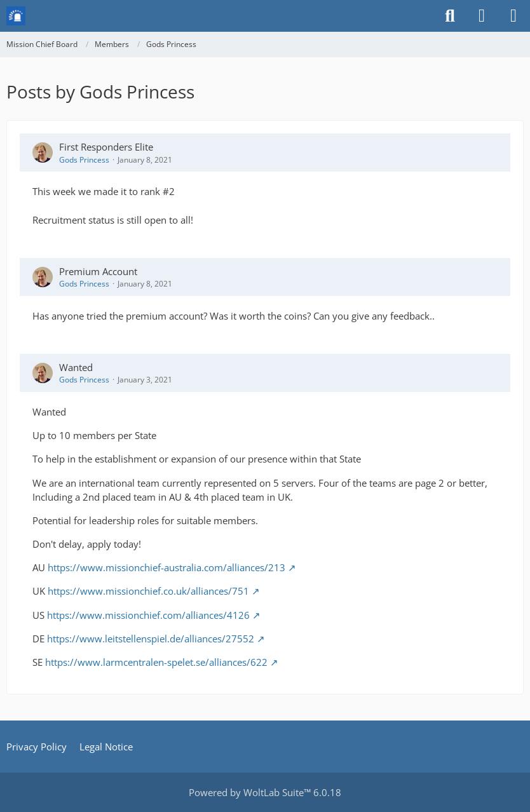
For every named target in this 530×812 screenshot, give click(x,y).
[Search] (450, 16)
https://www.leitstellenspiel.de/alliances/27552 (151, 639)
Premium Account (98, 271)
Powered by (265, 792)
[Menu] (513, 16)
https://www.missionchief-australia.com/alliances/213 (166, 567)
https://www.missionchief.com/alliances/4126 (148, 615)
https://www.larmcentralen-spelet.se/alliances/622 (156, 662)
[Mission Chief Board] (16, 16)
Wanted (76, 367)
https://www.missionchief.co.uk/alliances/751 (148, 591)
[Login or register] (482, 16)
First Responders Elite (106, 147)
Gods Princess (84, 160)
